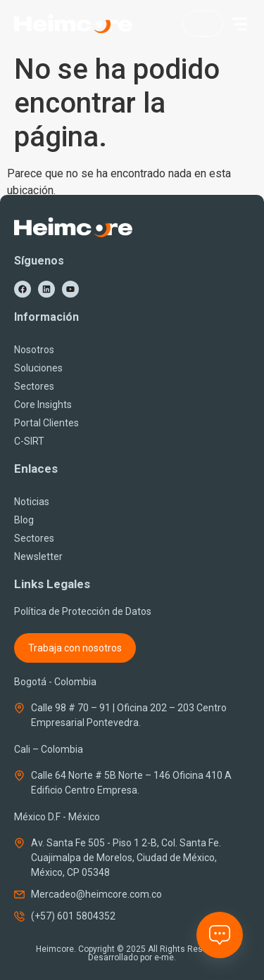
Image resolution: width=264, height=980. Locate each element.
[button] (239, 24)
